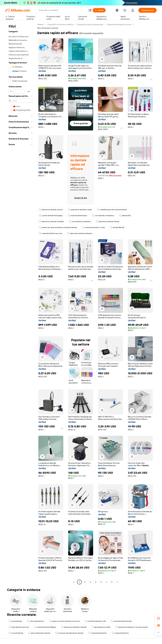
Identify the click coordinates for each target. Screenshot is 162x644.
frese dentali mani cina (19, 627)
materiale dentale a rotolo (94, 227)
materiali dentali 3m (98, 633)
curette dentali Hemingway (51, 216)
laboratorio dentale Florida (108, 222)
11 (112, 582)
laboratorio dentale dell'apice (80, 233)
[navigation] (21, 304)
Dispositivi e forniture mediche (60, 24)
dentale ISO (125, 216)
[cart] (125, 11)
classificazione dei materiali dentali (112, 210)
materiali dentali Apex (77, 216)
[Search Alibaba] (62, 10)
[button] (90, 10)
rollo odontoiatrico (36, 621)
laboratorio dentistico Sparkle (74, 627)
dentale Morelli (117, 227)
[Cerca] (99, 10)
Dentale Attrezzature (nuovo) (119, 24)
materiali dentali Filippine (45, 627)
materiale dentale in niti (95, 621)
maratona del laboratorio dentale (69, 633)
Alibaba (40, 24)
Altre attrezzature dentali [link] (48, 28)
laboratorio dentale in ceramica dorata (132, 627)
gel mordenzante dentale (39, 633)
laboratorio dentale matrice (51, 210)
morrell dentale (16, 633)
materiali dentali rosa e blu (51, 233)
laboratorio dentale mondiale (51, 222)
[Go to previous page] (74, 582)
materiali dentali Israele (121, 621)
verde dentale (15, 621)
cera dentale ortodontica (103, 216)
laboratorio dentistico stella (80, 210)
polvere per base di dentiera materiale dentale (58, 227)
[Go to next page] (117, 582)
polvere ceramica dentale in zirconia (64, 621)
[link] (158, 618)
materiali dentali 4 (120, 633)
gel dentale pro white (101, 627)
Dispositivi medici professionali (90, 24)
